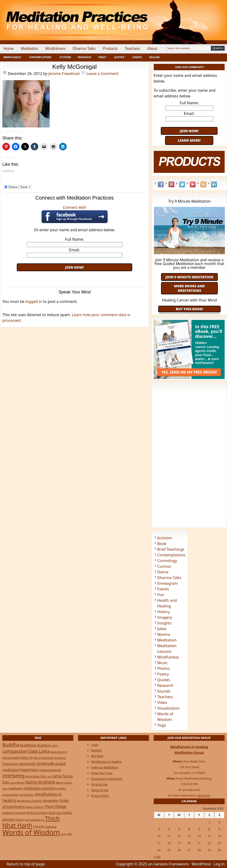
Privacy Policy (100, 796)
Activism (65, 57)
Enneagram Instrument (107, 779)
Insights (164, 623)
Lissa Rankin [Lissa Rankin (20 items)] (17, 783)
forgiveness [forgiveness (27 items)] (10, 764)
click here (203, 796)
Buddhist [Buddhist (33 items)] (44, 745)
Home (9, 49)
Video (162, 702)
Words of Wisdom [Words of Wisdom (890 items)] (31, 832)
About (152, 49)
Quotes (164, 680)
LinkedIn (214, 184)
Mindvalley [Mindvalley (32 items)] (51, 801)
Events (137, 57)
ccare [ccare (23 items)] (55, 745)
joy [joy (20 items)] (50, 776)
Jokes (162, 629)
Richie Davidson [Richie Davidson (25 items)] (37, 813)
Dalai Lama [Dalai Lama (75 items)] (39, 751)
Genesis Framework (171, 864)
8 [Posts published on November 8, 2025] (209, 829)
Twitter (182, 184)
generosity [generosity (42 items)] (27, 764)
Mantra (164, 634)
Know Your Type (102, 773)
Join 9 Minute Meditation (189, 277)
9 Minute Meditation (105, 767)
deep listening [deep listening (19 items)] (59, 752)
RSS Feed (203, 184)
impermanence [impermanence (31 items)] (50, 770)
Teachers (133, 49)
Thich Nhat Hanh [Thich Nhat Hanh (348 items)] (31, 822)
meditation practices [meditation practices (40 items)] (40, 788)
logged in (34, 301)
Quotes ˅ (120, 57)
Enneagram (168, 583)
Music (162, 663)
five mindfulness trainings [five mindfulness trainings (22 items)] (50, 758)
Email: (74, 250)
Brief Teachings (171, 549)
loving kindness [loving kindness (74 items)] (40, 782)
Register (97, 750)
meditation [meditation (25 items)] (16, 788)
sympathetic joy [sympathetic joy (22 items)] (34, 820)
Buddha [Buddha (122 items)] (11, 745)
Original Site (99, 784)
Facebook (161, 184)
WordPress (201, 864)
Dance (163, 572)
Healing (155, 57)
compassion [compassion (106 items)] (15, 751)
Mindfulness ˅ (13, 57)
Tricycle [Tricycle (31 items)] (38, 826)
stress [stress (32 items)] (19, 820)
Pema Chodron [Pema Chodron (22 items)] (35, 807)
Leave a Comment (102, 74)
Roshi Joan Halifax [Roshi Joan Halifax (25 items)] (60, 813)
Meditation (30, 49)
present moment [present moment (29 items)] (14, 813)
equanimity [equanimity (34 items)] (11, 758)
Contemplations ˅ (41, 57)
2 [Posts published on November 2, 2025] (219, 822)
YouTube (193, 184)
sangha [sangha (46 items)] (8, 819)
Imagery (165, 617)
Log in (219, 864)
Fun (161, 595)
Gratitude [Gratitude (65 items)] (45, 763)
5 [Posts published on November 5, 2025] (179, 829)
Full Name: (74, 239)
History (164, 612)
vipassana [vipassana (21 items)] (50, 827)
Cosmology (167, 561)
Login (95, 745)
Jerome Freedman (64, 74)
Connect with (75, 214)
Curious (164, 566)
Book (162, 544)
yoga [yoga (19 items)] (63, 834)
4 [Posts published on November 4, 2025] (169, 829)
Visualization (168, 708)
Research (85, 57)
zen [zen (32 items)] (70, 834)
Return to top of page (26, 864)
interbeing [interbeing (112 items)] (13, 776)
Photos (163, 668)
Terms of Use (100, 790)
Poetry (163, 674)
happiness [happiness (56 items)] (29, 770)
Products (110, 49)
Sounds (164, 691)
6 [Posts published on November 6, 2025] (189, 829)
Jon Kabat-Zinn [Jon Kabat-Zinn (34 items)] (36, 776)
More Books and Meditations (190, 288)
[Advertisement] (74, 278)
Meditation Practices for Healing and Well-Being (54, 16)
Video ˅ (103, 57)
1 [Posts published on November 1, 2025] (209, 822)
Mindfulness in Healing (106, 762)
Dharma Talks (84, 49)
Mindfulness (55, 49)
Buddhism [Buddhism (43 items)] (28, 745)
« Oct (157, 857)
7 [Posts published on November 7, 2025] (199, 829)
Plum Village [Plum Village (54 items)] (56, 807)
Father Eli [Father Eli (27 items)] (26, 758)
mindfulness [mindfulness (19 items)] (27, 795)
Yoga (162, 725)
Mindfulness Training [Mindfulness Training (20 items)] (29, 801)
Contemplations (171, 555)
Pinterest (171, 184)
